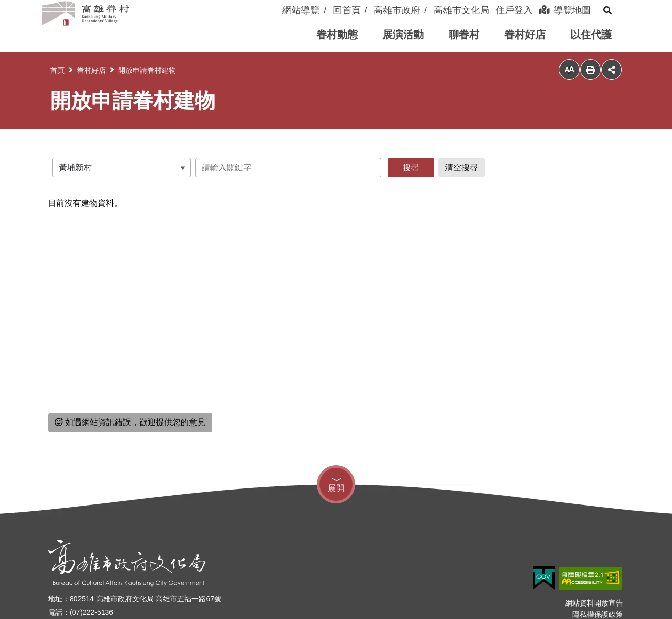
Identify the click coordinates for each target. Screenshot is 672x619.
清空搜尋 (461, 167)
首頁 (57, 70)
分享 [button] (612, 70)
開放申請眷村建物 (147, 70)
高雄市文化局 (461, 10)
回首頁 (347, 10)
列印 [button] (590, 70)
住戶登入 (514, 10)
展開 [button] (336, 488)
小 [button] (569, 70)
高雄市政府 (397, 10)
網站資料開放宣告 (594, 603)
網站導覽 (301, 10)
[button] (337, 35)
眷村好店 (91, 70)
